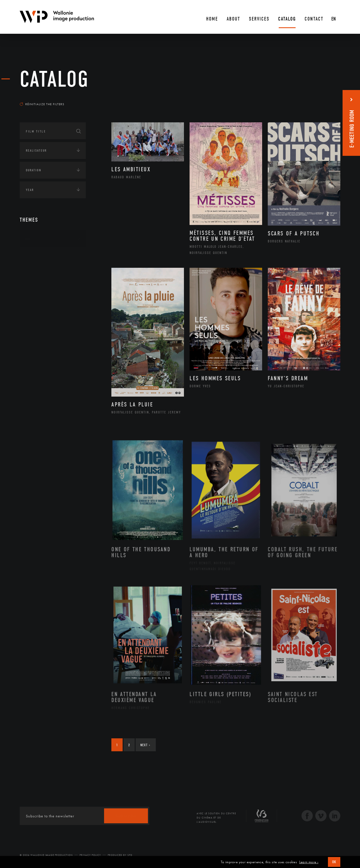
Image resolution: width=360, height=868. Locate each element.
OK (334, 862)
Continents (35, 256)
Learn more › (309, 862)
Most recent (330, 99)
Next (145, 745)
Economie (34, 291)
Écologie (33, 274)
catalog (54, 79)
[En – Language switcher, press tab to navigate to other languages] (334, 17)
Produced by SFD (120, 855)
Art (28, 239)
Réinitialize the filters (42, 104)
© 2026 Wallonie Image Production (46, 855)
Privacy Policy (90, 855)
